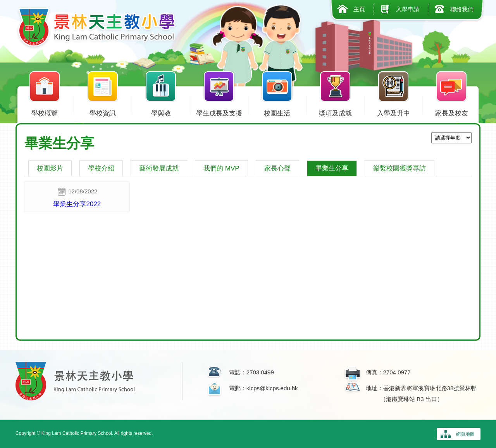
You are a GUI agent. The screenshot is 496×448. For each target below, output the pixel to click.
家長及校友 (451, 112)
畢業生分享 (332, 168)
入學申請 (408, 9)
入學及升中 (393, 112)
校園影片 (50, 168)
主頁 (359, 9)
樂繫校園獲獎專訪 (400, 168)
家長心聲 (277, 168)
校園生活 (277, 112)
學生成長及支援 (219, 112)
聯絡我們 (462, 9)
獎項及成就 (335, 112)
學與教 (161, 112)
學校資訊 (103, 112)
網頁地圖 (465, 434)
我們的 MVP (221, 168)
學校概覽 (45, 112)
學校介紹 (101, 168)
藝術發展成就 (159, 168)
